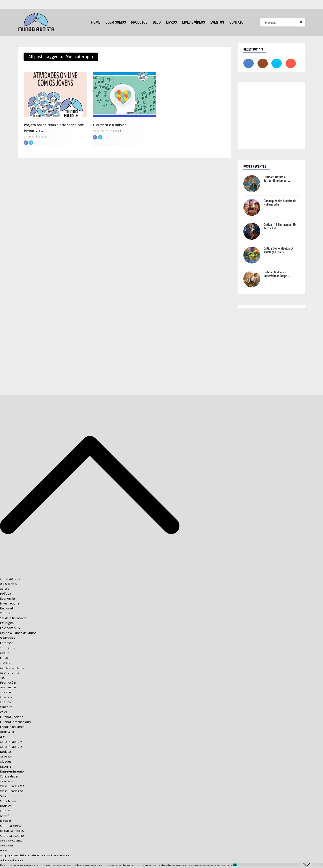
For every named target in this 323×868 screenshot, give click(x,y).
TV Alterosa (6, 821)
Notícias (6, 752)
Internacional (10, 603)
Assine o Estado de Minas (18, 633)
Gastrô (5, 816)
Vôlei (3, 712)
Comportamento (12, 668)
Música (5, 658)
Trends (5, 663)
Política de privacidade (12, 861)
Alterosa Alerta (11, 826)
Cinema (6, 653)
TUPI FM (4, 851)
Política (5, 594)
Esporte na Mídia (12, 727)
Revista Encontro (9, 801)
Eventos (217, 22)
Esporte (6, 767)
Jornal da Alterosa (13, 831)
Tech (3, 678)
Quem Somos (116, 22)
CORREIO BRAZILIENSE (11, 841)
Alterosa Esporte (12, 836)
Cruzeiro (6, 707)
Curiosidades (9, 776)
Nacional (6, 608)
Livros (171, 22)
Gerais (5, 589)
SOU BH (4, 796)
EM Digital (7, 623)
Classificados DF (12, 747)
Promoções (8, 683)
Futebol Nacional (12, 717)
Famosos (7, 643)
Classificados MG (12, 742)
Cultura (5, 613)
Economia (7, 599)
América (6, 697)
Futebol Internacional (16, 722)
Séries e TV (8, 648)
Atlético (5, 702)
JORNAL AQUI (6, 757)
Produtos (139, 22)
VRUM (3, 737)
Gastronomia (10, 673)
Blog (157, 22)
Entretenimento (8, 638)
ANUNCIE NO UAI (8, 688)
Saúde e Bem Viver (13, 618)
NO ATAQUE (5, 693)
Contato (237, 22)
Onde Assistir (9, 732)
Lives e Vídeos (193, 22)
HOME (96, 22)
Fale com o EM (10, 628)
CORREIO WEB (7, 846)
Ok (235, 865)
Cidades (6, 762)
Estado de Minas (9, 584)
